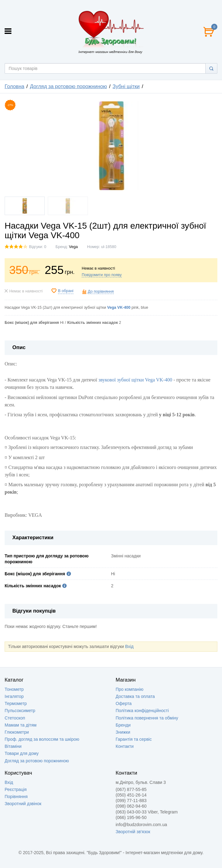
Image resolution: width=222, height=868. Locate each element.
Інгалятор (14, 696)
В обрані (66, 291)
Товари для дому (22, 753)
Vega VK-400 (119, 308)
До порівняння (101, 291)
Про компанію (129, 689)
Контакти (125, 746)
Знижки (123, 732)
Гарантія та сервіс (134, 739)
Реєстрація (16, 789)
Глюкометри (17, 732)
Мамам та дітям (21, 725)
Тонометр (14, 689)
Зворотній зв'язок (133, 832)
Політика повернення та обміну (147, 718)
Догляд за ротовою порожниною (37, 761)
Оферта (124, 703)
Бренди (123, 725)
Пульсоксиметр (20, 711)
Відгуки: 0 (38, 247)
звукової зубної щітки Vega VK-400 (135, 380)
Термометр (16, 703)
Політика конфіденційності (142, 711)
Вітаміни (13, 746)
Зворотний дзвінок (23, 804)
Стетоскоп (15, 718)
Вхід (129, 646)
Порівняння (16, 797)
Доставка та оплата (135, 696)
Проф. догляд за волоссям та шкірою (42, 739)
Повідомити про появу (102, 275)
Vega (74, 247)
